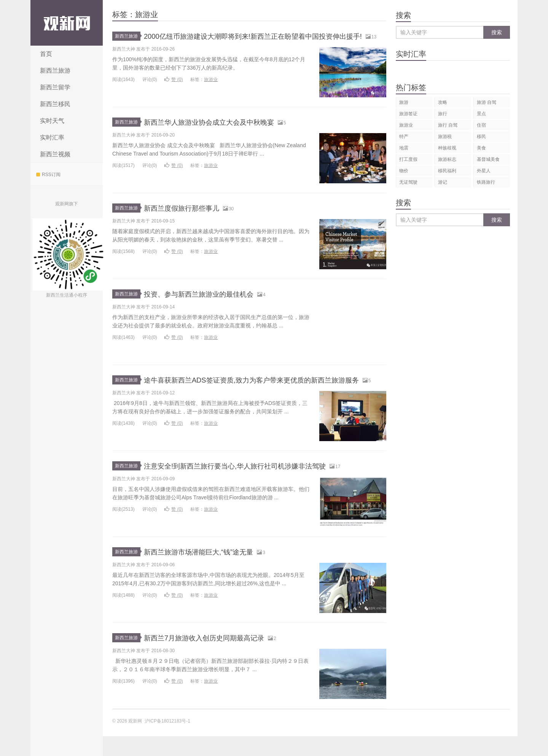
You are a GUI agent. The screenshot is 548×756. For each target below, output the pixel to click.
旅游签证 (408, 114)
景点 (481, 114)
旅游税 (445, 137)
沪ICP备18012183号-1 (167, 741)
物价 (404, 171)
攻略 (443, 102)
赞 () (174, 89)
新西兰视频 (55, 154)
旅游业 (211, 89)
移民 (481, 137)
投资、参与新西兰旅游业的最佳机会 (211, 304)
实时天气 (52, 121)
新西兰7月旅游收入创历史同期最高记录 (217, 657)
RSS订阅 (48, 175)
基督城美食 (488, 159)
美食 (481, 148)
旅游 (404, 102)
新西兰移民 (55, 104)
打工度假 (408, 159)
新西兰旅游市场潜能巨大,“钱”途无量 (211, 571)
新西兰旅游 (55, 71)
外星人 (484, 171)
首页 (46, 54)
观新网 (67, 23)
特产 (404, 137)
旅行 (443, 114)
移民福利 (447, 171)
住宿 (481, 125)
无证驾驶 (408, 182)
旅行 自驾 (448, 125)
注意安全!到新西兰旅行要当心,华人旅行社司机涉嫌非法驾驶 (255, 485)
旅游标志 (447, 159)
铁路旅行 (486, 182)
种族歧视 (447, 148)
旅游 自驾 (487, 102)
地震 (404, 148)
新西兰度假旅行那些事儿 (190, 218)
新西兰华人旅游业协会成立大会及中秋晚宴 (223, 132)
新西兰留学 (55, 87)
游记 (443, 182)
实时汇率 (52, 137)
